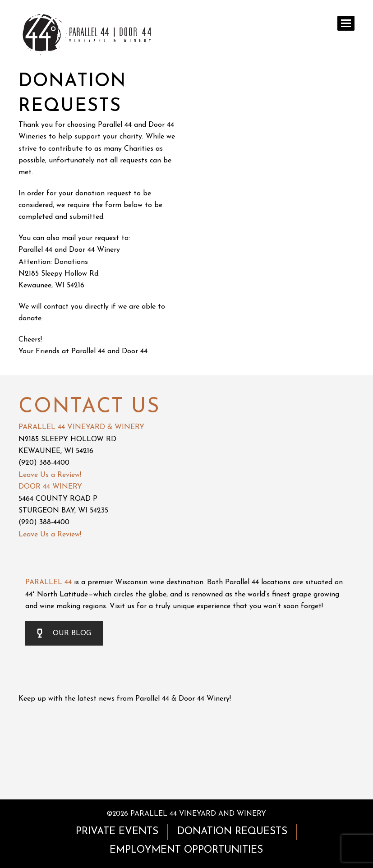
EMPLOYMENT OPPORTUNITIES (186, 850)
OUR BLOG (64, 633)
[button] (346, 23)
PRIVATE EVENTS (117, 832)
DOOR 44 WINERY (50, 487)
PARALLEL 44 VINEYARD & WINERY (81, 427)
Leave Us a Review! (50, 475)
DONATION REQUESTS (232, 832)
